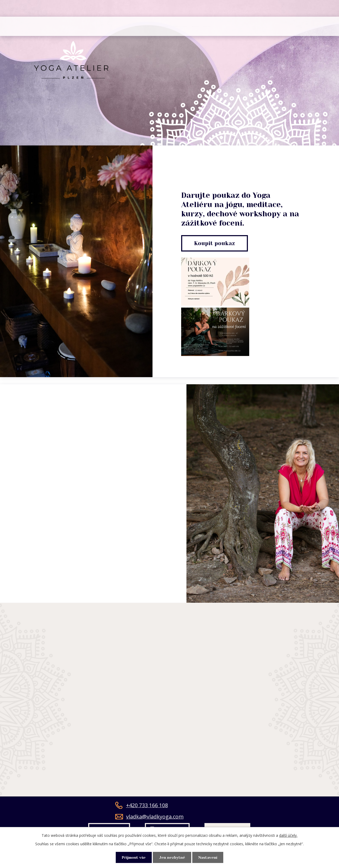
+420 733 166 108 (142, 807)
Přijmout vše (133, 857)
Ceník (157, 26)
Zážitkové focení (204, 26)
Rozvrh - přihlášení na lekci (95, 26)
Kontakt (292, 26)
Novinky (254, 26)
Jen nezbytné (172, 857)
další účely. (288, 835)
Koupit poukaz (216, 243)
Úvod (38, 26)
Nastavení (209, 857)
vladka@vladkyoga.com (149, 819)
